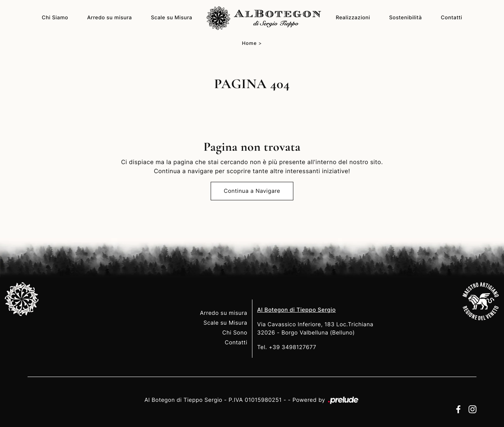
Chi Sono (235, 333)
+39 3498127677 (293, 347)
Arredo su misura (109, 18)
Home (249, 43)
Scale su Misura (171, 18)
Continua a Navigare (252, 191)
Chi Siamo (55, 18)
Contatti (452, 18)
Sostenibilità (405, 18)
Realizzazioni (353, 18)
